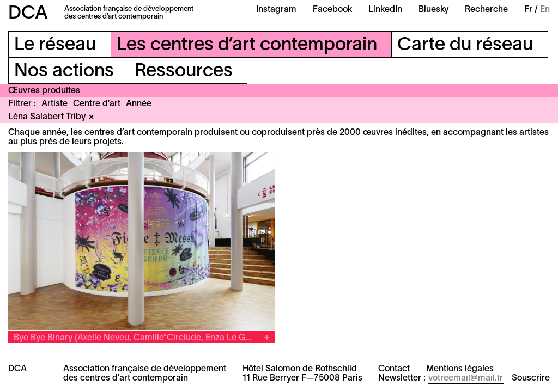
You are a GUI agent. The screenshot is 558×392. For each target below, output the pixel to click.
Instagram (276, 10)
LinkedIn (385, 10)
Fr (528, 10)
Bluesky (433, 10)
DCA (28, 14)
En (545, 10)
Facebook (332, 10)
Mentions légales (460, 369)
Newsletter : (402, 378)
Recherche (486, 10)
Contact (394, 369)
